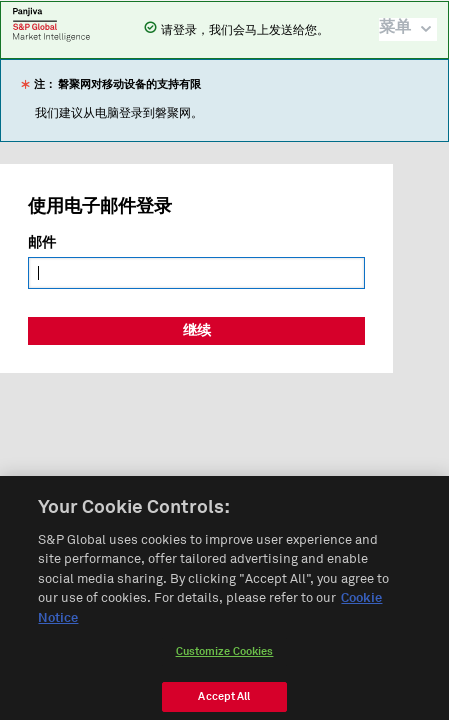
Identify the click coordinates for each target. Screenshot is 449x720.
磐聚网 (51, 24)
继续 (197, 331)
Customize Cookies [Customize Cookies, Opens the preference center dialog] (225, 657)
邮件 (42, 243)
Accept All (224, 702)
